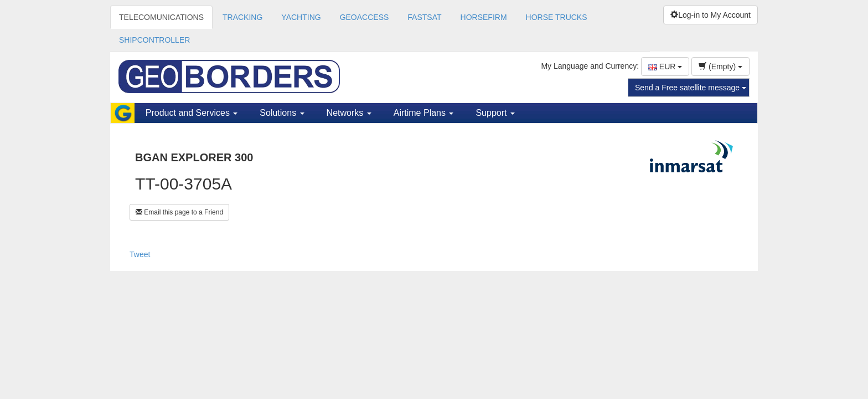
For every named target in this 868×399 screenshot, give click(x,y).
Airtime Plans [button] (424, 113)
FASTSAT (424, 17)
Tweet (140, 254)
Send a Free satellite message (691, 88)
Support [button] (495, 113)
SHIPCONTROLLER (154, 40)
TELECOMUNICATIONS (161, 17)
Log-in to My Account (711, 15)
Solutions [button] (282, 113)
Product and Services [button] (192, 113)
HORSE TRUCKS (557, 17)
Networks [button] (349, 113)
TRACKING (242, 17)
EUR (665, 66)
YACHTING (301, 17)
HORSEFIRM (484, 17)
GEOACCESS (365, 17)
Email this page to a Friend (179, 212)
